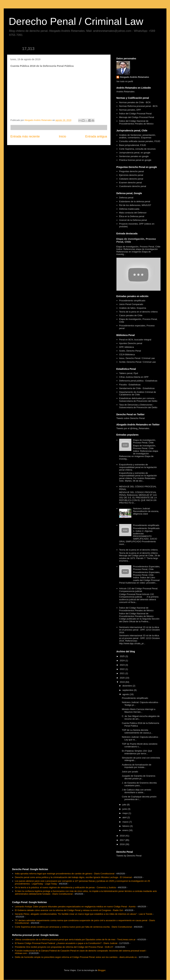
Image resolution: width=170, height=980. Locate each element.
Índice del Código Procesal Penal (135, 114)
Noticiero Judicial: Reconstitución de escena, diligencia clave (146, 511)
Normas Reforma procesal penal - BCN (138, 106)
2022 (123, 669)
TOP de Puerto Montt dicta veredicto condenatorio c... (140, 745)
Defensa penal (126, 198)
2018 (123, 836)
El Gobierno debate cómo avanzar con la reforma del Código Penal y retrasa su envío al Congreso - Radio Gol (69, 910)
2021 (123, 673)
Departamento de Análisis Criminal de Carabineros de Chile (138, 393)
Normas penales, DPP (130, 110)
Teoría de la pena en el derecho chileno (138, 312)
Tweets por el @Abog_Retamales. (133, 428)
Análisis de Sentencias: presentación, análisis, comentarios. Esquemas (137, 136)
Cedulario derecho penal (131, 179)
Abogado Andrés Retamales (134, 77)
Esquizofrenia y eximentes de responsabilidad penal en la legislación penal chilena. (138, 467)
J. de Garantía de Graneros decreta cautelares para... (139, 784)
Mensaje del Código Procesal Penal (137, 117)
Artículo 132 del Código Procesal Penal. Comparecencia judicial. (139, 590)
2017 (123, 840)
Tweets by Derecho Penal (129, 856)
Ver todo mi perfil (125, 81)
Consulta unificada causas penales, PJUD (140, 141)
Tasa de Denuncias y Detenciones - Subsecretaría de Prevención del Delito (138, 406)
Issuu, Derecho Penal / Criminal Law (137, 358)
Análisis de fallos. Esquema (133, 308)
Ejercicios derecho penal (131, 175)
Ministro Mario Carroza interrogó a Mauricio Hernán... (139, 711)
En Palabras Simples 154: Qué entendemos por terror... (137, 752)
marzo (126, 822)
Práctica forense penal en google (135, 160)
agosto (126, 694)
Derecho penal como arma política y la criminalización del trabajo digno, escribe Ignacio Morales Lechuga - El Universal (73, 877)
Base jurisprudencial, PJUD (133, 145)
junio (125, 809)
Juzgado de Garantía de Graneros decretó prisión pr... (139, 777)
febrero (126, 826)
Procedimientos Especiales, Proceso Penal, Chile (147, 568)
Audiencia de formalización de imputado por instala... (137, 766)
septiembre (128, 690)
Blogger (102, 970)
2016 (123, 844)
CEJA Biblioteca (127, 354)
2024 (123, 661)
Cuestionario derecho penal (133, 186)
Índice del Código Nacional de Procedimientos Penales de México (136, 122)
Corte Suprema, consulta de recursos (137, 149)
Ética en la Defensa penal (132, 216)
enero (126, 830)
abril (125, 817)
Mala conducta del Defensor (133, 213)
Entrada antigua (96, 136)
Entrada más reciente (25, 136)
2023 (123, 665)
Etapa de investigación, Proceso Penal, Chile (144, 441)
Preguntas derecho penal (131, 171)
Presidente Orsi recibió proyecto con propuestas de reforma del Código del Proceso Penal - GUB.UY (64, 947)
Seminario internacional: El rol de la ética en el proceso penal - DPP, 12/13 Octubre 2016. (139, 630)
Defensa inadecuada (129, 209)
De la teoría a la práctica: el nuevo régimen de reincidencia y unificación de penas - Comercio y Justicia (65, 887)
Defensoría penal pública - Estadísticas (138, 381)
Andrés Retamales (126, 92)
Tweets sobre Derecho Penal (131, 418)
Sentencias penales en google (134, 156)
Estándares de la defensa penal (135, 201)
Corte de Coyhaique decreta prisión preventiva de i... (139, 798)
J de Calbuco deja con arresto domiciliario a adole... (137, 791)
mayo (125, 813)
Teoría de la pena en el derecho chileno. (139, 550)
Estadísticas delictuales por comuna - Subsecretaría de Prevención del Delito (138, 400)
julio (125, 805)
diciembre (127, 686)
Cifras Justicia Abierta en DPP (134, 377)
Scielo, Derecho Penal (130, 351)
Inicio (62, 136)
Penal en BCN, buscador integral (135, 340)
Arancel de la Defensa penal (133, 220)
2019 (123, 682)
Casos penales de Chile (131, 315)
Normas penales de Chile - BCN (135, 102)
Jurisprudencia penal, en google (135, 153)
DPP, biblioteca (127, 347)
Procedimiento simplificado (132, 301)
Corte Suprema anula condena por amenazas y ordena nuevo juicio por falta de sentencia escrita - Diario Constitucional (73, 927)
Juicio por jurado (130, 772)
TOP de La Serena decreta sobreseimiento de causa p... (137, 731)
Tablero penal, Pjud (129, 373)
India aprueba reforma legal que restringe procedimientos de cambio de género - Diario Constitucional (65, 874)
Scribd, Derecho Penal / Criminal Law (137, 362)
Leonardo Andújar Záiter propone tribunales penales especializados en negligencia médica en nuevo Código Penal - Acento (75, 907)
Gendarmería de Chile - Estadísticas (137, 388)
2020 (123, 678)
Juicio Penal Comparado (131, 304)
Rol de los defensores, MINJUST (135, 205)
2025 (123, 656)
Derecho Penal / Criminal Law (76, 21)
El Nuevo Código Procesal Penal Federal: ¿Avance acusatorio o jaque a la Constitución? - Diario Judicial (66, 943)
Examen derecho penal (131, 183)
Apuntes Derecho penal (131, 343)
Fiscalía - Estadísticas (130, 385)
